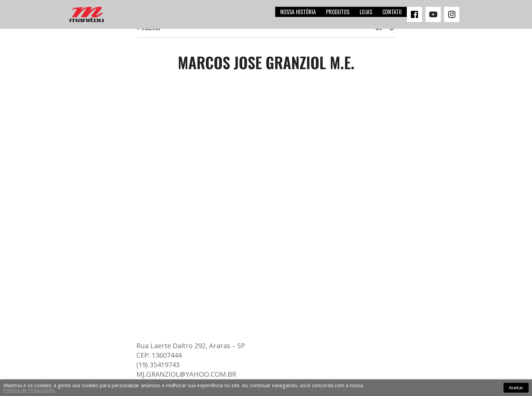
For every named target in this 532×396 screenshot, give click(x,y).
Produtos (338, 12)
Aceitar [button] (516, 388)
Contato (392, 12)
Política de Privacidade (29, 390)
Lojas (366, 12)
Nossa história (298, 12)
